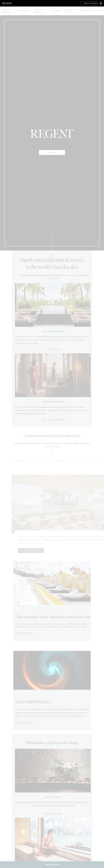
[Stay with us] (54, 349)
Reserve (52, 152)
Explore (40, 551)
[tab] (55, 462)
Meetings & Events (69, 11)
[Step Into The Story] (54, 419)
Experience (86, 11)
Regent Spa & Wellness (39, 11)
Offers (99, 11)
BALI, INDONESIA (55, 461)
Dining (57, 11)
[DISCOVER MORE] (24, 633)
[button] (101, 3)
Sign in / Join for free (89, 3)
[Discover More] (54, 813)
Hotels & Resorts (6, 11)
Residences (24, 11)
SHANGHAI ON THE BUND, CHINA (77, 461)
